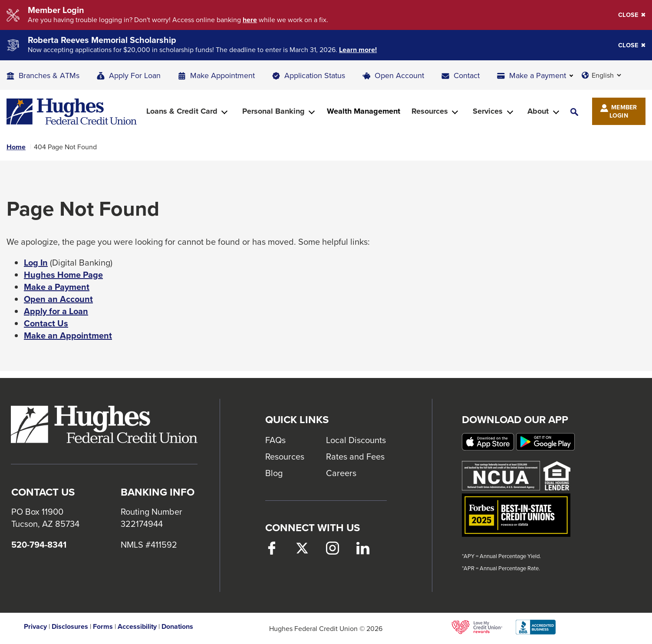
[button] (574, 111)
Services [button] (488, 111)
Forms (103, 627)
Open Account (399, 75)
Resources (285, 456)
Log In (36, 263)
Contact (467, 75)
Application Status (315, 75)
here (250, 20)
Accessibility (137, 627)
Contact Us (46, 323)
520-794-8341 (39, 545)
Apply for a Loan (56, 311)
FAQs (275, 440)
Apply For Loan (135, 75)
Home (16, 147)
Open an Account (58, 299)
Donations (177, 627)
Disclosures (70, 627)
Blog (274, 473)
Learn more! (358, 50)
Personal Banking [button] (273, 111)
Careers (341, 473)
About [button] (538, 111)
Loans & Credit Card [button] (182, 111)
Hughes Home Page (63, 275)
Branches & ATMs (49, 75)
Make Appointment (222, 75)
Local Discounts (356, 440)
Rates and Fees (355, 456)
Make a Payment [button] (538, 75)
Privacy (35, 627)
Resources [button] (430, 111)
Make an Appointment (68, 335)
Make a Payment (57, 287)
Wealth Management (364, 111)
